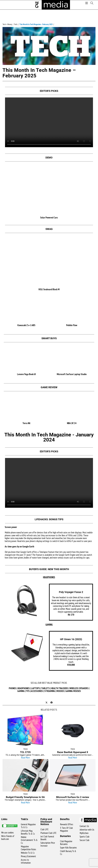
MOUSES (60, 691)
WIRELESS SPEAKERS (79, 688)
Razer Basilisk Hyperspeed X (73, 752)
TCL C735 (25, 752)
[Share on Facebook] (52, 703)
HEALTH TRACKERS (60, 688)
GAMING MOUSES (73, 691)
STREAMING (50, 691)
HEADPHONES (24, 688)
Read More (25, 758)
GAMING (21, 691)
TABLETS (45, 688)
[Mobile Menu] (87, 3)
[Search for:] (91, 3)
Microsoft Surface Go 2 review (73, 797)
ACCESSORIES (37, 691)
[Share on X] (46, 703)
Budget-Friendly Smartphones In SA (25, 797)
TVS (28, 691)
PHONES (12, 688)
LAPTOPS (35, 688)
